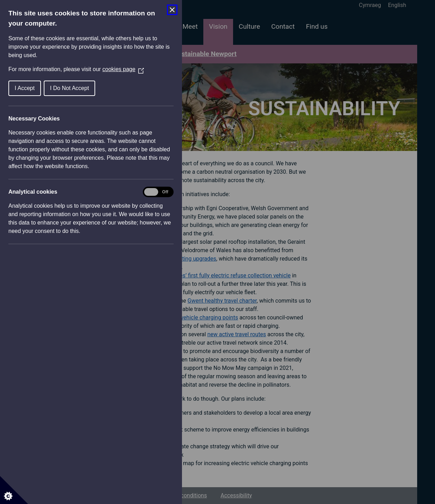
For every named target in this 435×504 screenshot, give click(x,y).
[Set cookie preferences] (14, 490)
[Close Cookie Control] (172, 10)
